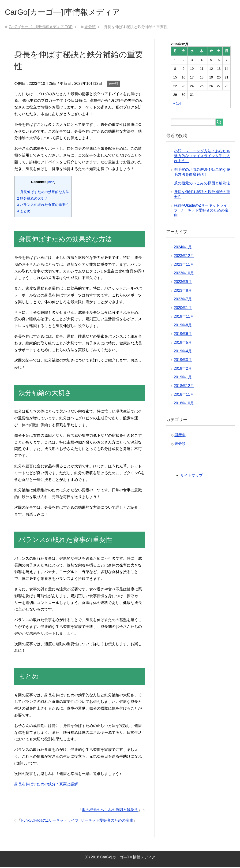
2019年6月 (183, 335)
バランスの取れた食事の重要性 (43, 206)
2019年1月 (183, 378)
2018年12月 (184, 387)
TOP (41, 28)
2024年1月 (183, 248)
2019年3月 (183, 361)
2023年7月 (183, 300)
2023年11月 (184, 265)
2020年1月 (183, 309)
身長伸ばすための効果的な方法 (43, 193)
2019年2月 (183, 369)
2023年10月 (184, 274)
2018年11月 (184, 395)
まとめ (24, 212)
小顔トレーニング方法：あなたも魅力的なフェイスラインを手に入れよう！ (202, 157)
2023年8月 (183, 291)
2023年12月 (184, 257)
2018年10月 (184, 404)
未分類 (113, 85)
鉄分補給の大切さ (32, 199)
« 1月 (177, 104)
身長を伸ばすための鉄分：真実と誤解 (46, 785)
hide (51, 183)
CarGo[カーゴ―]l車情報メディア (67, 13)
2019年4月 (183, 352)
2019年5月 (183, 343)
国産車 (180, 436)
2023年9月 (183, 283)
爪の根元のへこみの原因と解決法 (110, 811)
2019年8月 (183, 326)
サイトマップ (191, 476)
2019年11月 (184, 317)
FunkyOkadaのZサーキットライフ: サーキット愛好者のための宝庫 (77, 821)
